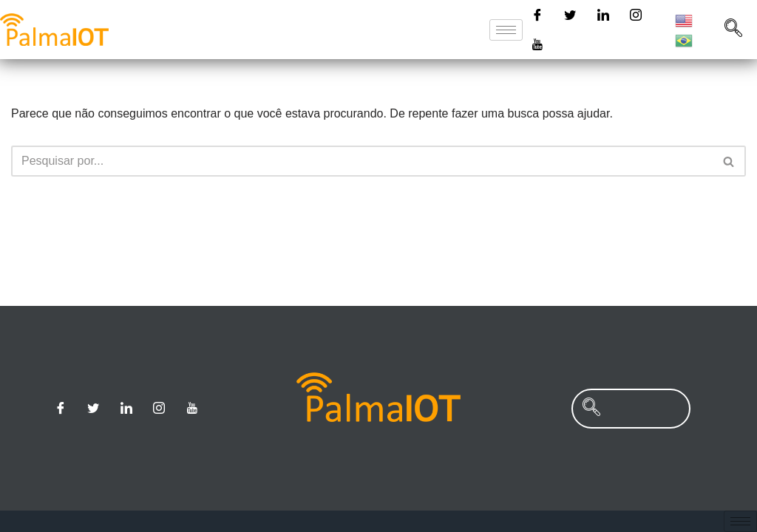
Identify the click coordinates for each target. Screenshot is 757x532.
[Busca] (362, 161)
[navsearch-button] (733, 30)
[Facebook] (537, 15)
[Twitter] (570, 15)
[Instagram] (636, 15)
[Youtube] (537, 44)
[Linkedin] (603, 15)
